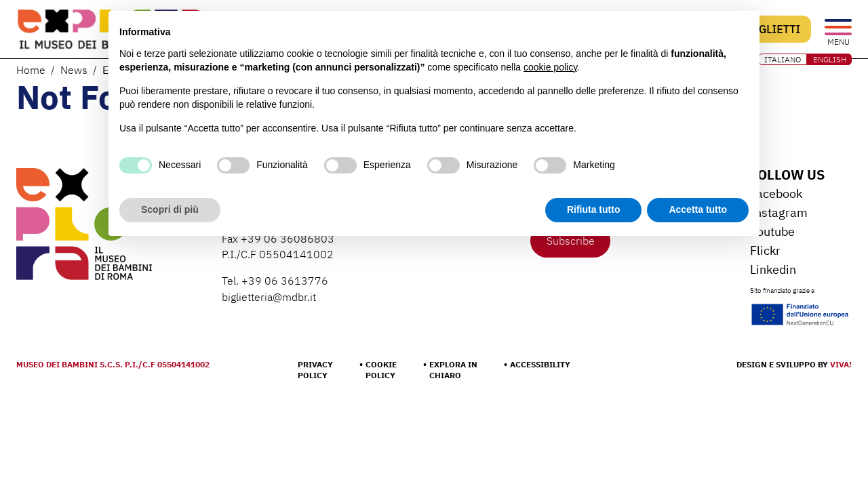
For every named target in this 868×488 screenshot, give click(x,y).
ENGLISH (830, 59)
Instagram (779, 212)
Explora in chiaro (453, 370)
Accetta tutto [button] (698, 209)
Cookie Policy (381, 370)
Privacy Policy (315, 370)
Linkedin (773, 269)
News (74, 70)
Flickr (765, 250)
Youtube (772, 231)
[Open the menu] (838, 28)
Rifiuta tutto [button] (594, 209)
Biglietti (774, 29)
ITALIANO (783, 59)
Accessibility (540, 364)
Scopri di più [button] (170, 209)
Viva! (841, 364)
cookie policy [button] (550, 67)
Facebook (776, 194)
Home (31, 70)
